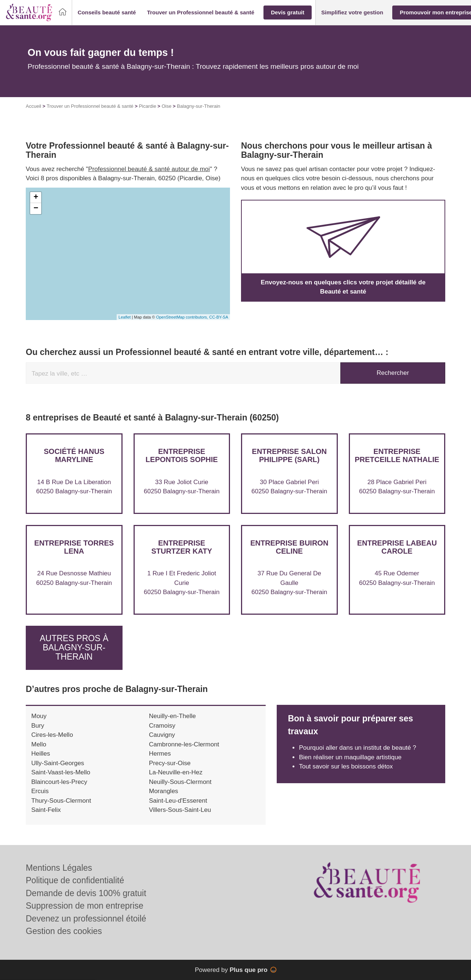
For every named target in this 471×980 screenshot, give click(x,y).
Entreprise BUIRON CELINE (289, 547)
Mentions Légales (59, 868)
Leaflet (125, 317)
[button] (107, 13)
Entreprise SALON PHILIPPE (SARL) (289, 455)
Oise (167, 106)
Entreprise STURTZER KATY (182, 547)
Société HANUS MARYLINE (74, 455)
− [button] (36, 209)
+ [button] (36, 198)
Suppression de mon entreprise (85, 906)
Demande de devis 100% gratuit (86, 893)
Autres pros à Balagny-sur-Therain (74, 648)
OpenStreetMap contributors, (183, 317)
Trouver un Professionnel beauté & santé (90, 106)
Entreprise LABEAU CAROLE (397, 547)
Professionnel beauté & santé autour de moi (149, 169)
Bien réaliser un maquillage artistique (350, 757)
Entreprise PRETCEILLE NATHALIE (397, 455)
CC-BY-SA (219, 317)
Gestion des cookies (64, 931)
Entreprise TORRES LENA (74, 547)
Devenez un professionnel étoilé (86, 919)
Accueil (33, 106)
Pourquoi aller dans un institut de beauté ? (357, 748)
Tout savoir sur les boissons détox (346, 766)
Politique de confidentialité (75, 880)
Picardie (147, 106)
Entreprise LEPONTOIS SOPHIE (182, 455)
